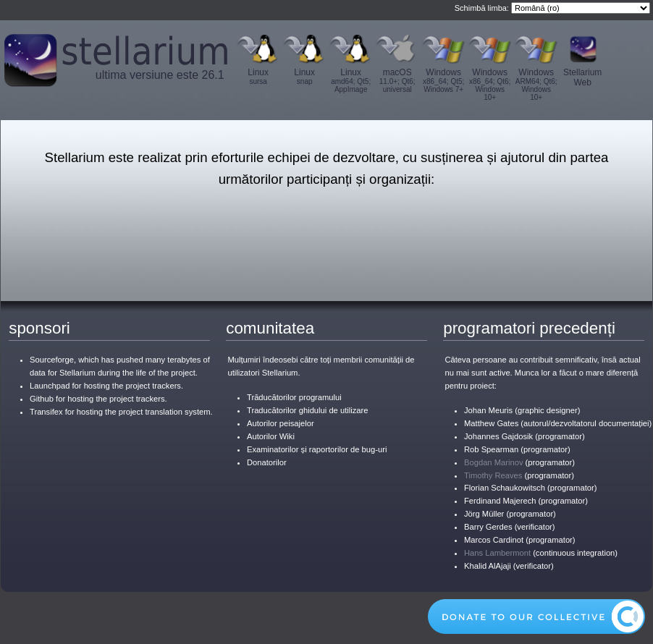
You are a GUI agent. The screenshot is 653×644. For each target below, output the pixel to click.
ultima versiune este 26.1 (160, 75)
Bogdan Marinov (493, 462)
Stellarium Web (582, 77)
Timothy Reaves (493, 475)
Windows (444, 80)
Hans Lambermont (497, 553)
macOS (397, 80)
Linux (258, 76)
